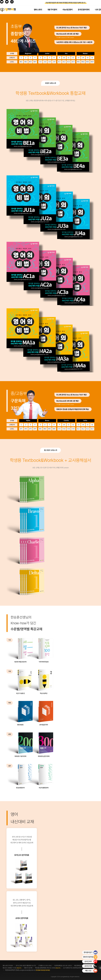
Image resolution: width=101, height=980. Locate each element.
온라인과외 (91, 962)
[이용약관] (47, 970)
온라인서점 (91, 966)
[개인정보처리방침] (40, 970)
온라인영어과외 (84, 10)
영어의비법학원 (90, 957)
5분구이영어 (52, 10)
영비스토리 (38, 10)
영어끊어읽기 (91, 952)
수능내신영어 (67, 10)
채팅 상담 (91, 971)
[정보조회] (19, 968)
